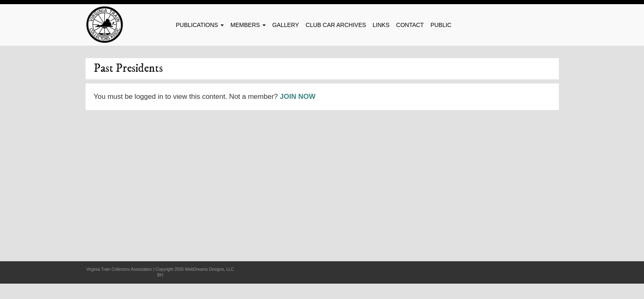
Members (248, 25)
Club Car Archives (336, 25)
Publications (200, 25)
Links (381, 25)
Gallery (286, 25)
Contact (410, 25)
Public (441, 25)
